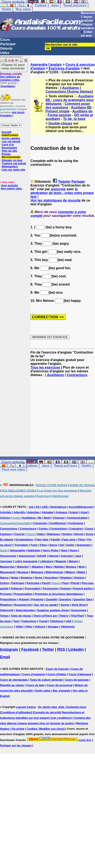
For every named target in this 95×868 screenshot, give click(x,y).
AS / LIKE (42, 507)
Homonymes (8, 556)
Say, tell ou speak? (46, 605)
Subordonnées (25, 610)
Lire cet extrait (11, 141)
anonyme (58, 189)
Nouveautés (9, 148)
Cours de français (57, 669)
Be (40, 518)
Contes (43, 529)
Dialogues (53, 534)
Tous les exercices (45, 367)
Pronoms (6, 594)
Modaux (71, 567)
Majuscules (7, 567)
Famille (55, 539)
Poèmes (66, 588)
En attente (7, 539)
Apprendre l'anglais (46, 65)
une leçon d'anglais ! (12, 114)
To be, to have (74, 119)
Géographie (18, 550)
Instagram (9, 649)
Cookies (32, 729)
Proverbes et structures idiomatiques (59, 594)
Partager (78, 182)
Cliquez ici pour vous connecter (13, 66)
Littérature (46, 561)
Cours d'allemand (80, 674)
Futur (34, 545)
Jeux (55, 6)
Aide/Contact (10, 135)
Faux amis (69, 539)
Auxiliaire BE (81, 107)
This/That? (78, 616)
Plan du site (9, 151)
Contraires (76, 529)
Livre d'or (8, 145)
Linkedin (76, 649)
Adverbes (33, 512)
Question (65, 599)
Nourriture (51, 578)
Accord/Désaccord (81, 507)
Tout (16, 621)
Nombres (26, 578)
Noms (39, 578)
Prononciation (23, 594)
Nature (4, 578)
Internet (53, 556)
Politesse (17, 588)
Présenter (37, 599)
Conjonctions (9, 529)
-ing (31, 507)
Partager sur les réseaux (16, 745)
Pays (65, 583)
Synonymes (79, 610)
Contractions (56, 92)
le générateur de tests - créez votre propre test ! (62, 193)
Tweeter (64, 182)
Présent (24, 599)
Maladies (38, 567)
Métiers (70, 572)
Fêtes (43, 545)
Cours (5, 40)
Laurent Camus (26, 707)
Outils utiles (43, 691)
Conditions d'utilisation (16, 712)
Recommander (11, 157)
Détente (6, 48)
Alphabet (48, 512)
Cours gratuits (13, 462)
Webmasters (10, 167)
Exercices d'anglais (64, 68)
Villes (29, 627)
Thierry (64, 616)
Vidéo (19, 627)
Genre (53, 545)
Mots (82, 567)
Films (82, 539)
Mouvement (8, 572)
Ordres (5, 583)
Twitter (48, 649)
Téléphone (57, 621)
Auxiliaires (71, 88)
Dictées (67, 534)
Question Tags (83, 599)
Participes (18, 583)
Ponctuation (33, 588)
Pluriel (75, 583)
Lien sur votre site (13, 170)
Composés (40, 523)
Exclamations (24, 539)
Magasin (61, 561)
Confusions (76, 523)
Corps (89, 529)
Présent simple (57, 111)
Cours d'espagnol (34, 674)
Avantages (8, 86)
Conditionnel (58, 523)
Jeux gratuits (9, 185)
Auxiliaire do (82, 111)
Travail (43, 621)
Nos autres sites (11, 188)
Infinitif (42, 556)
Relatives (6, 605)
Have (64, 550)
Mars (49, 567)
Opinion (79, 578)
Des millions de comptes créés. (11, 77)
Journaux (6, 561)
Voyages (53, 627)
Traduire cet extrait (14, 163)
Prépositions (8, 599)
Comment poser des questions (68, 106)
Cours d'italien (57, 674)
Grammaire (84, 545)
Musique (23, 572)
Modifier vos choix (52, 729)
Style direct (79, 605)
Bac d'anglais (62, 691)
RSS (61, 649)
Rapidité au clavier (12, 685)
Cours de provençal (59, 685)
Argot (84, 512)
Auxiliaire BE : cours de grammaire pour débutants (70, 100)
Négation (66, 578)
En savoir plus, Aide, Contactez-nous (62, 707)
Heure (74, 550)
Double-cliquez (60, 123)
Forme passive (59, 115)
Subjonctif (7, 610)
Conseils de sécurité (47, 712)
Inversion (67, 556)
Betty (47, 518)
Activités (6, 512)
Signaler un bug (12, 160)
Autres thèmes (80, 92)
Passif (46, 583)
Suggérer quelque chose (53, 610)
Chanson (59, 518)
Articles (5, 518)
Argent (74, 512)
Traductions (29, 621)
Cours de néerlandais (14, 680)
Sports (65, 605)
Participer (8, 44)
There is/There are (45, 616)
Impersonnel (27, 556)
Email (5, 657)
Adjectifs (19, 512)
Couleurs (6, 534)
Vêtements (68, 627)
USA (69, 621)
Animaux (62, 512)
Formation (22, 545)
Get (62, 545)
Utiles (5, 53)
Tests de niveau (21, 616)
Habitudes (34, 550)
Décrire (79, 534)
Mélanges (37, 572)
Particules (33, 583)
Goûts (70, 545)
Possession (51, 588)
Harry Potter (51, 550)
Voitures (40, 627)
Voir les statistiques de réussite (55, 200)
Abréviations (58, 507)
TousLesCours (75, 6)
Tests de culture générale (46, 680)
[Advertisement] (63, 417)
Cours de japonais (77, 680)
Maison (73, 561)
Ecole (90, 534)
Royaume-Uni (23, 605)
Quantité (51, 599)
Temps (4, 616)
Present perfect (83, 588)
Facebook (30, 649)
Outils (6, 9)
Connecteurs (28, 529)
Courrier (19, 534)
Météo (81, 572)
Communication (77, 518)
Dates (41, 534)
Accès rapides (11, 138)
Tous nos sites (13, 470)
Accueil (6, 132)
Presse (6, 154)
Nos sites (23, 9)
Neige (15, 578)
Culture (41, 6)
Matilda (59, 567)
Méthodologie (54, 572)
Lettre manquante (26, 561)
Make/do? (23, 567)
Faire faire (42, 539)
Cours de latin (36, 685)
